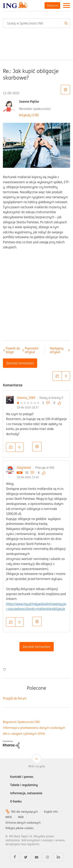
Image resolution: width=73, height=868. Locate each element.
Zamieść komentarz (37, 647)
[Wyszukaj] (36, 23)
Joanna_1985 (26, 398)
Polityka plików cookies (19, 828)
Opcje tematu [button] (65, 90)
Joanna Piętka (29, 102)
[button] (57, 376)
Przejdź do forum (15, 698)
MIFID (9, 817)
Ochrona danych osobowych (23, 823)
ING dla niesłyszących (25, 812)
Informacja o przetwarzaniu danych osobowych (34, 728)
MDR (21, 817)
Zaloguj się (52, 5)
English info (51, 812)
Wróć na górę (37, 766)
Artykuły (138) (29, 115)
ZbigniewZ (24, 468)
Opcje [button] (37, 447)
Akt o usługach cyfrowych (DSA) (24, 734)
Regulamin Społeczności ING (21, 722)
